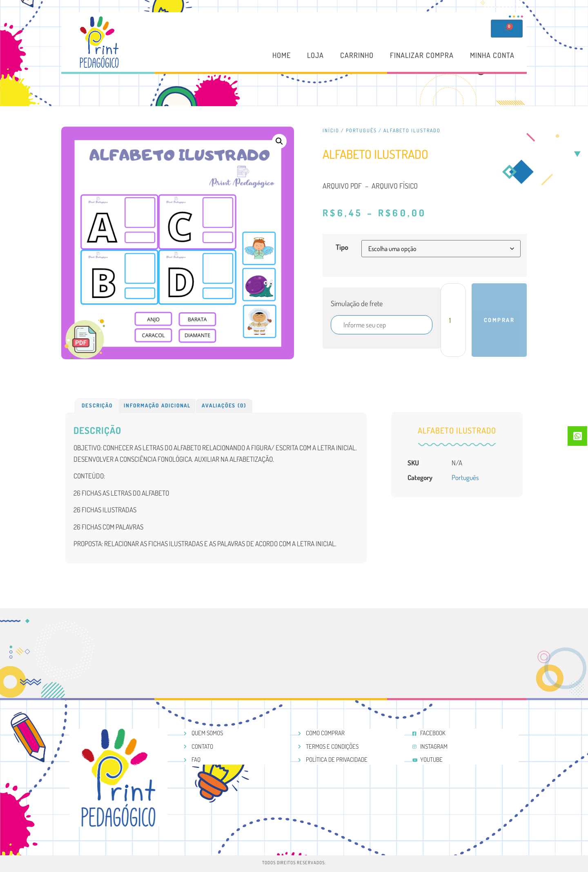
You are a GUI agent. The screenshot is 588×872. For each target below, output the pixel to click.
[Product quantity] (453, 320)
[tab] (97, 406)
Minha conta (492, 56)
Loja (315, 56)
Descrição (97, 405)
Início (331, 130)
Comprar (499, 320)
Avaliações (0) (224, 405)
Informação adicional (157, 405)
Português (361, 130)
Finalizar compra (422, 56)
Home (282, 56)
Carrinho (357, 56)
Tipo (342, 247)
